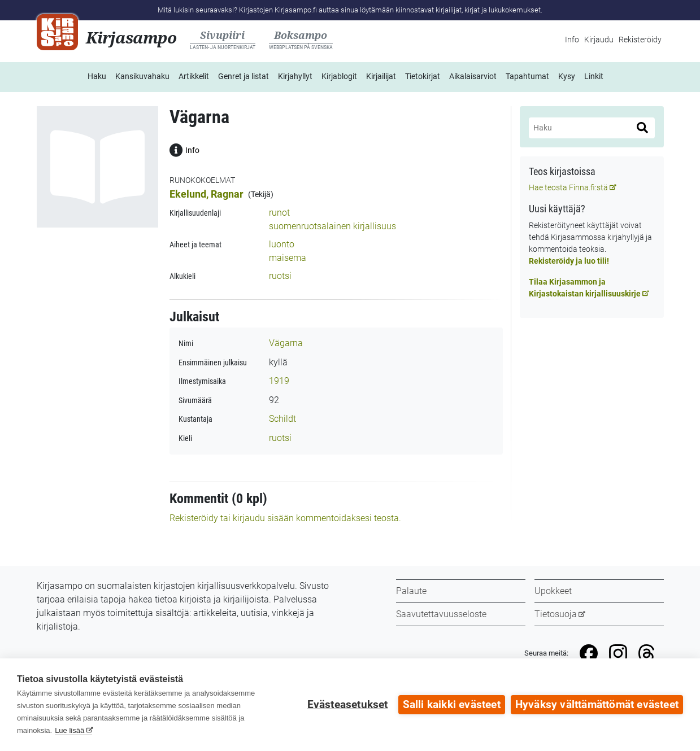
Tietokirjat (423, 76)
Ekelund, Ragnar (206, 194)
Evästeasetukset (348, 705)
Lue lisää (69, 730)
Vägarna (286, 343)
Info (572, 40)
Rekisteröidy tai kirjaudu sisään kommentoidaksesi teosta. (285, 518)
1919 (279, 381)
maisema (288, 258)
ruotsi (280, 276)
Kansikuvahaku (142, 76)
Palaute (411, 591)
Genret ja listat (244, 76)
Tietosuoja (556, 614)
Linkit (594, 76)
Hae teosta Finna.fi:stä (568, 187)
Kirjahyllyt (295, 76)
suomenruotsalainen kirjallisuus (332, 226)
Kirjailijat (381, 76)
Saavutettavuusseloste (441, 614)
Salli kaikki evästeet (452, 705)
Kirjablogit (339, 76)
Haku (97, 76)
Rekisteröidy (640, 40)
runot (279, 213)
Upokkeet (553, 591)
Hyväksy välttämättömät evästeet (597, 705)
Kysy (567, 76)
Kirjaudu (599, 40)
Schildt (282, 419)
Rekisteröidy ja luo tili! (569, 261)
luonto (282, 244)
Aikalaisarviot (473, 76)
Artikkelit (194, 76)
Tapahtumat (527, 76)
